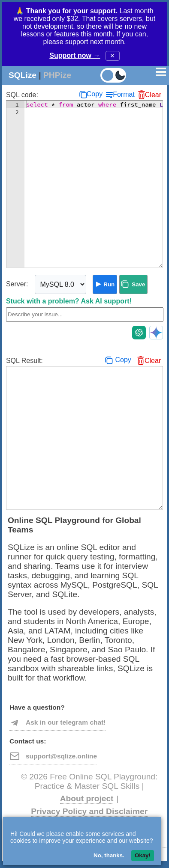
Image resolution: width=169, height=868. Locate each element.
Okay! (143, 855)
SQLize (23, 75)
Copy (95, 94)
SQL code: (22, 95)
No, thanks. (109, 855)
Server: (17, 284)
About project (87, 798)
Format (124, 94)
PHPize (57, 75)
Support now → (75, 55)
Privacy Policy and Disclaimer (89, 811)
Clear (153, 95)
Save (138, 284)
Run (109, 284)
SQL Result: (24, 361)
